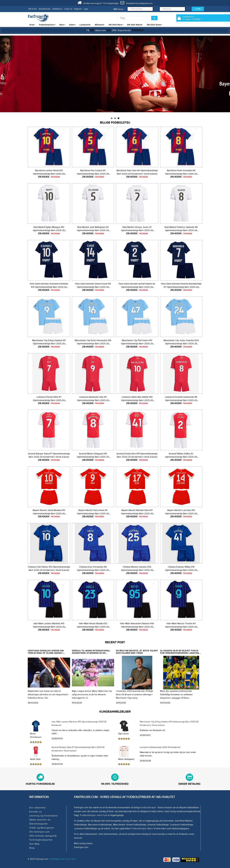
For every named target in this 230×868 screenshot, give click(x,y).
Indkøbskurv (57, 9)
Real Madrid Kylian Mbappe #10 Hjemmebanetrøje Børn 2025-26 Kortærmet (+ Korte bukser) (49, 230)
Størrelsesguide (38, 824)
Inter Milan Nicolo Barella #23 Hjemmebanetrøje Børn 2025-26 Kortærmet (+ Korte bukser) (93, 627)
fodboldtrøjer (149, 808)
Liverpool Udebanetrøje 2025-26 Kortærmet (160, 747)
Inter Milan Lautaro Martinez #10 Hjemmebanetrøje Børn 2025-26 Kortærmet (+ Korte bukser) (49, 627)
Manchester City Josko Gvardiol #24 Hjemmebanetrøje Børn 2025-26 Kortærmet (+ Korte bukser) (181, 344)
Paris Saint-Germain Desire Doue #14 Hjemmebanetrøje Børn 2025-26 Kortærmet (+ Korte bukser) (93, 287)
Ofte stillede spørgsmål (43, 836)
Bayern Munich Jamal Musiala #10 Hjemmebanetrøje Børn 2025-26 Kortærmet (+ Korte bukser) (49, 513)
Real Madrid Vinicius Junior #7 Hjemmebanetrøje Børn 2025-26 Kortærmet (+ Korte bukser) (137, 230)
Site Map (34, 844)
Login (86, 9)
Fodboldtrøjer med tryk (94, 815)
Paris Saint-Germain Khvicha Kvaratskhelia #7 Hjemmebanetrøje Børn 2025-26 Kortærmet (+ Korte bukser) (181, 287)
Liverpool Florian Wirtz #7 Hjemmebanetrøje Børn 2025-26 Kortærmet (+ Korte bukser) (49, 400)
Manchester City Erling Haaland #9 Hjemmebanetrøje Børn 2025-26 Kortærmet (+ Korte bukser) (49, 344)
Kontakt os (35, 812)
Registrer (78, 9)
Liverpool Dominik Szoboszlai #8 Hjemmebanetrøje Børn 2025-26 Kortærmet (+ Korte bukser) (181, 400)
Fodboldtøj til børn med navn (62, 859)
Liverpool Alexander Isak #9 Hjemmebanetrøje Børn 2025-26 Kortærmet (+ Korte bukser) (93, 400)
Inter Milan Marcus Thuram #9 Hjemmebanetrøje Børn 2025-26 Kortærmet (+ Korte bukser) (181, 627)
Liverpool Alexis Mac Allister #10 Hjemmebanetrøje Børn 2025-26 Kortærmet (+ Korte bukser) (137, 400)
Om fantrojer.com (39, 832)
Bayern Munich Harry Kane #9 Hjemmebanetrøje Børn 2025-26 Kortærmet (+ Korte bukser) (93, 513)
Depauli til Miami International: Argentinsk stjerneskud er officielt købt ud (91, 653)
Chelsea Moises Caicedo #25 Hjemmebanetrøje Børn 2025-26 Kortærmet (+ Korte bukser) (137, 570)
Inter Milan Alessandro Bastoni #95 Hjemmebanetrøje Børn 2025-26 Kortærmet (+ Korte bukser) (137, 627)
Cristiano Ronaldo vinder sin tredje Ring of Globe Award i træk (46, 653)
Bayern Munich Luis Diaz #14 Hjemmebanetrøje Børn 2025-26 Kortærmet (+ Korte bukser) (181, 513)
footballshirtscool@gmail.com (136, 3)
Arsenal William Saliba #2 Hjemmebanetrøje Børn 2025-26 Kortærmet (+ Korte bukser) (181, 457)
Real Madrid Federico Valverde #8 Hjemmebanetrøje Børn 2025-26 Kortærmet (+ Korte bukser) (181, 230)
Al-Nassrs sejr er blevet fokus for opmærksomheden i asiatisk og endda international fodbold (180, 653)
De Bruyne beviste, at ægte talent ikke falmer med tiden (137, 652)
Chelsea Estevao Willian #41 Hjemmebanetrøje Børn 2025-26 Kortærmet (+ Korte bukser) (181, 570)
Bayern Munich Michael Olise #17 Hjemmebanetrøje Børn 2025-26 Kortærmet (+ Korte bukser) (137, 513)
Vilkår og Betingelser (42, 828)
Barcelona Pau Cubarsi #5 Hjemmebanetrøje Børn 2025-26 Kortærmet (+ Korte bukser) (93, 174)
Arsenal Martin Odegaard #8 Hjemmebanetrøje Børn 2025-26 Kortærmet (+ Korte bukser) (93, 457)
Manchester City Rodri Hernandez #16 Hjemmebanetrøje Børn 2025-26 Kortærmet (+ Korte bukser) (93, 344)
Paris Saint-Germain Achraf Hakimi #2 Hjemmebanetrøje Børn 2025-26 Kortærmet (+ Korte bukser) (137, 287)
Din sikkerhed (37, 808)
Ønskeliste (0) (45, 9)
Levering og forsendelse (44, 816)
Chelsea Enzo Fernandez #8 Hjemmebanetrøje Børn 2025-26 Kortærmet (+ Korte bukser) (93, 570)
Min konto (33, 9)
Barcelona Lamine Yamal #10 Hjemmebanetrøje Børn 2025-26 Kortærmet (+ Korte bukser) (49, 174)
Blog (32, 848)
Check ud (68, 9)
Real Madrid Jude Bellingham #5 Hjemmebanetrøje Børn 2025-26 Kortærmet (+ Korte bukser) (93, 230)
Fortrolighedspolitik (41, 840)
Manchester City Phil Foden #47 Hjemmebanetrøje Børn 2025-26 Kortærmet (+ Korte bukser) (137, 344)
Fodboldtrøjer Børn (142, 829)
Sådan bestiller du (40, 820)
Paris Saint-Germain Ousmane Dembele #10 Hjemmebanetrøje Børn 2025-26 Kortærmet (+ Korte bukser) (49, 287)
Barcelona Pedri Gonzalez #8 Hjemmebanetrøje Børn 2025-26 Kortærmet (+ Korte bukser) (181, 174)
